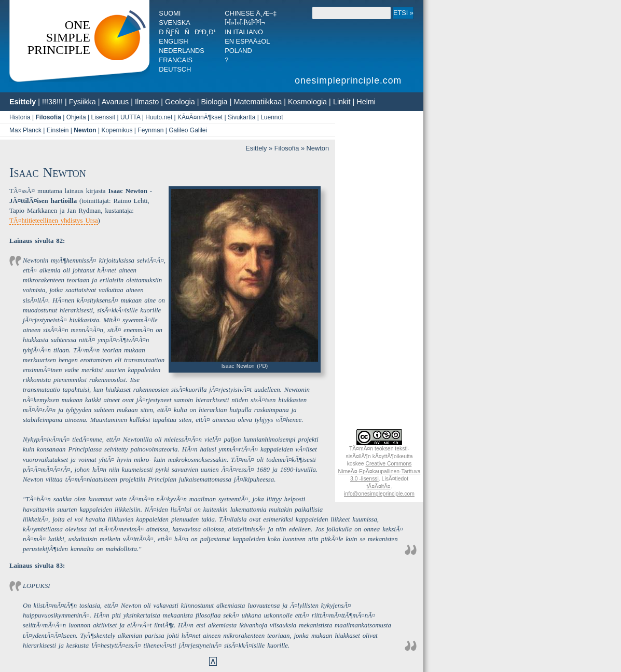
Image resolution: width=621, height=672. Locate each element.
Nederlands (181, 51)
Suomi (170, 13)
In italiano (244, 32)
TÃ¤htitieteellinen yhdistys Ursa (54, 221)
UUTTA (130, 117)
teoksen (384, 449)
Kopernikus (117, 130)
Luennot (272, 117)
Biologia (214, 102)
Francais (176, 60)
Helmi (366, 102)
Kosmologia (307, 102)
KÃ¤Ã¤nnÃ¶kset (200, 117)
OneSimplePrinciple (59, 37)
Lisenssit (103, 117)
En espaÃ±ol (247, 41)
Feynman (150, 130)
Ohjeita (76, 117)
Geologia (180, 102)
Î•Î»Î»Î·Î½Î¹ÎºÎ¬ (245, 23)
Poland (238, 51)
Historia (20, 117)
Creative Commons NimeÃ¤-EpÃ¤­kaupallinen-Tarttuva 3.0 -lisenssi (379, 471)
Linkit (342, 102)
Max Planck (25, 130)
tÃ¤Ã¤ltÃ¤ (378, 486)
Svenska (174, 23)
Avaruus (115, 102)
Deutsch (175, 69)
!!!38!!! (52, 102)
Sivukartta (241, 117)
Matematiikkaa (258, 102)
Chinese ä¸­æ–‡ (251, 13)
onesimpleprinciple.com (350, 80)
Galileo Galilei (188, 130)
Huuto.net (159, 117)
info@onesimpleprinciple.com (379, 494)
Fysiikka (82, 102)
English (173, 41)
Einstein (58, 130)
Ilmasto (147, 102)
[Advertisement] (379, 269)
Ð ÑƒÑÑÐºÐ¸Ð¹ (187, 32)
